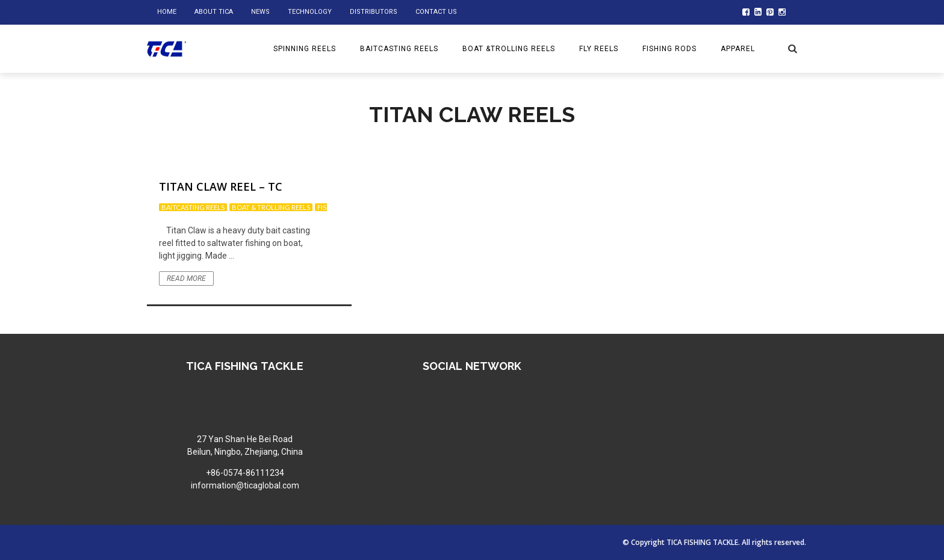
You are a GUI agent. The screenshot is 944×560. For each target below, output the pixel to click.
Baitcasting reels (193, 207)
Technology (310, 12)
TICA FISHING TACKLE (702, 542)
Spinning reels (305, 49)
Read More (186, 278)
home (167, 12)
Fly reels (599, 49)
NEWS (260, 12)
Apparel (738, 49)
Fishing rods (669, 49)
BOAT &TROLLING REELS (509, 49)
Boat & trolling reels (271, 207)
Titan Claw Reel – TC (221, 186)
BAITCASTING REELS (399, 49)
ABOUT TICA (214, 12)
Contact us (436, 12)
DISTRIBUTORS (374, 12)
